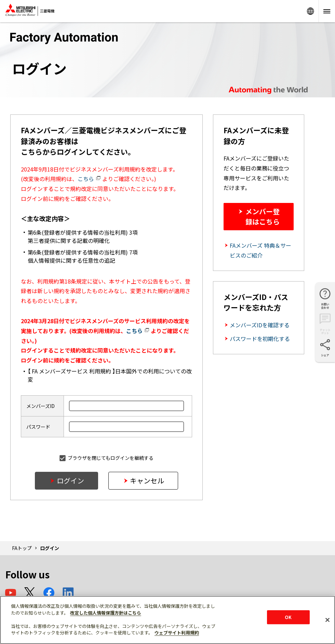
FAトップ (22, 548)
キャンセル (147, 481)
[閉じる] (327, 620)
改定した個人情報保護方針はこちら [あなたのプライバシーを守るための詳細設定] (106, 613)
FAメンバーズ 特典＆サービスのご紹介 (260, 250)
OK (288, 617)
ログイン (70, 481)
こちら (89, 179)
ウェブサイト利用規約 (177, 633)
